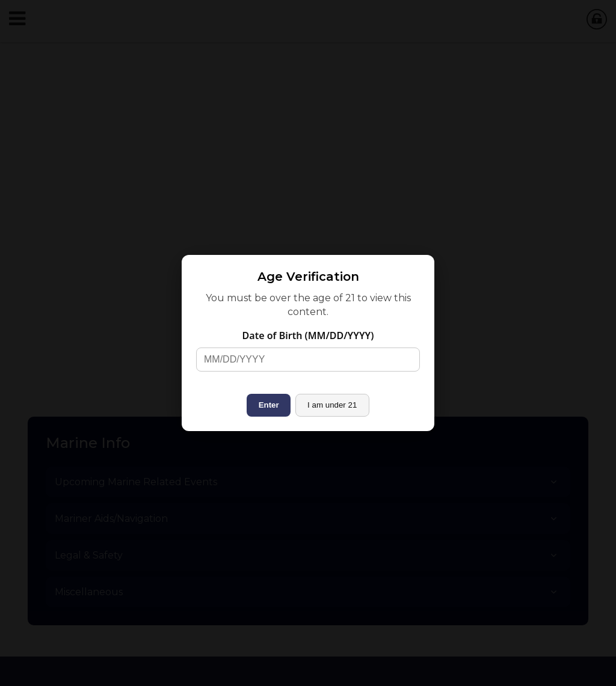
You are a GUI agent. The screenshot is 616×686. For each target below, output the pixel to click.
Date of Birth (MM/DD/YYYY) (308, 335)
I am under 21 (332, 405)
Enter (269, 405)
